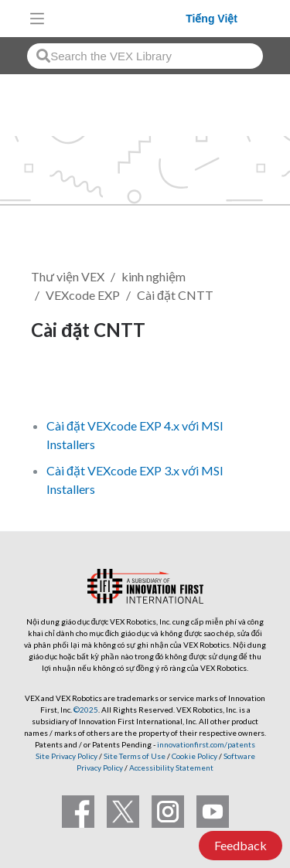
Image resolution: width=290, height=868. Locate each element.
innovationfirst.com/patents (206, 744)
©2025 (86, 710)
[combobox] (145, 56)
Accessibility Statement (171, 768)
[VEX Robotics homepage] (119, 18)
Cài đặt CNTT (175, 295)
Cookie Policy (194, 756)
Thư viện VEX (68, 276)
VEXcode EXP (83, 295)
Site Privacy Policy (67, 756)
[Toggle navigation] (37, 19)
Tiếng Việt (212, 19)
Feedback (241, 845)
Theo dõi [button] (65, 382)
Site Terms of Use (134, 756)
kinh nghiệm (154, 276)
